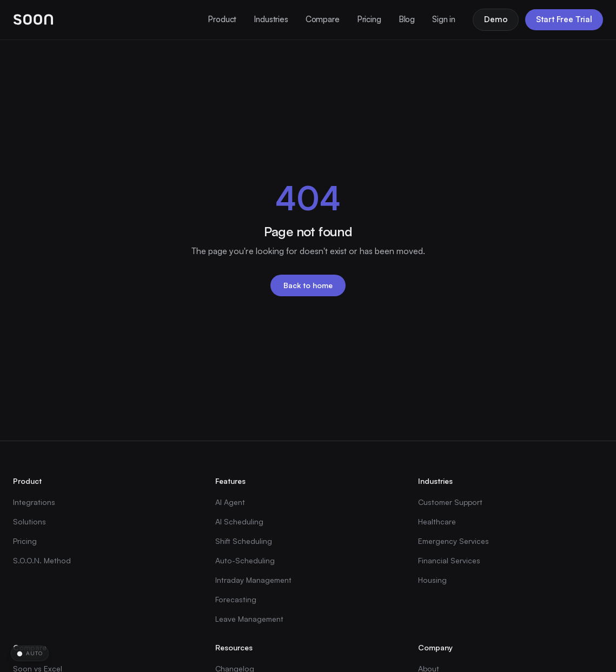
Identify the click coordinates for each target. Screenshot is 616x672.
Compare (323, 19)
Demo (496, 19)
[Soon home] (33, 19)
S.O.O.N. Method (42, 560)
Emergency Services (453, 541)
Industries (271, 19)
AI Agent (230, 502)
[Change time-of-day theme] (30, 653)
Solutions (29, 521)
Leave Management (249, 619)
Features (230, 481)
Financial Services (449, 560)
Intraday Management (253, 580)
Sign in (444, 19)
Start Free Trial (564, 19)
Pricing (369, 19)
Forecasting (236, 599)
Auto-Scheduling (245, 560)
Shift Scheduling (244, 541)
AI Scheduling (239, 521)
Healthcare (437, 521)
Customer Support (450, 502)
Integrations (34, 502)
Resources (234, 647)
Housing (432, 580)
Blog (407, 19)
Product (222, 19)
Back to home (308, 285)
